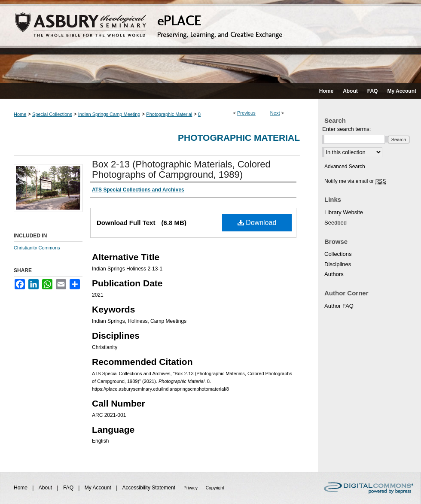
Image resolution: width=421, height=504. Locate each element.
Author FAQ (339, 306)
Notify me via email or (355, 181)
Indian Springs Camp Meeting (109, 114)
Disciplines (338, 264)
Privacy (191, 488)
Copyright (215, 488)
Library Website (344, 212)
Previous (246, 113)
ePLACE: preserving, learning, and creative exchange (210, 42)
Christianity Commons (37, 248)
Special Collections (52, 114)
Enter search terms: (346, 129)
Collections (338, 254)
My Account (99, 488)
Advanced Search (345, 167)
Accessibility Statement (150, 488)
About (46, 488)
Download (257, 223)
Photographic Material (169, 114)
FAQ (69, 488)
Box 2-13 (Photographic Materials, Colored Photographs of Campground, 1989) (181, 169)
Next (275, 113)
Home (20, 114)
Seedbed (336, 223)
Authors (334, 274)
